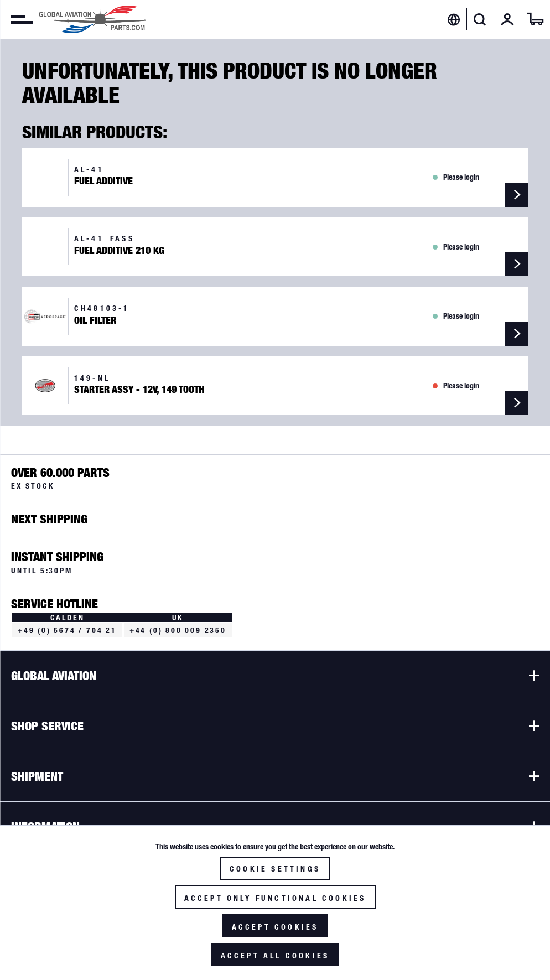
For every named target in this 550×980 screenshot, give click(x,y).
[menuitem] (17, 19)
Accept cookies (275, 927)
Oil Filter (95, 320)
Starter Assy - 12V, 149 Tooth (139, 390)
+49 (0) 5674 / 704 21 (67, 630)
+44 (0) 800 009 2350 (178, 630)
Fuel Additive (103, 181)
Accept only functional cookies (275, 898)
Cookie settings (275, 869)
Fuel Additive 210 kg (119, 251)
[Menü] (17, 19)
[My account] (507, 19)
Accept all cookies (275, 956)
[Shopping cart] (535, 19)
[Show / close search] (480, 19)
